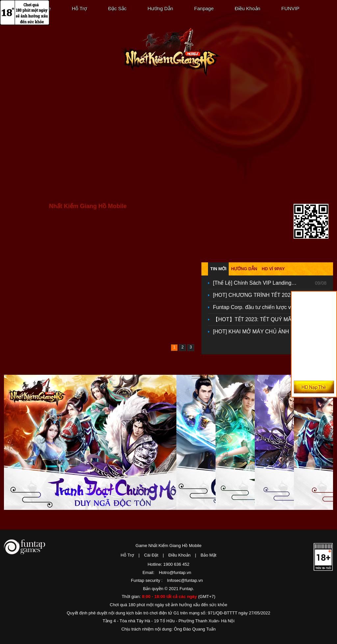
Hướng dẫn (244, 269)
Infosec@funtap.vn (185, 580)
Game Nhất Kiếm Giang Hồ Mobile (168, 546)
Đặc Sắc (117, 8)
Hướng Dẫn (160, 8)
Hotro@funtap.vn (175, 572)
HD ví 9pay (273, 269)
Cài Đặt (151, 555)
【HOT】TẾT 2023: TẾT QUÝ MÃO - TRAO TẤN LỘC (257, 319)
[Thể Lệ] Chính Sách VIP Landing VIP (257, 283)
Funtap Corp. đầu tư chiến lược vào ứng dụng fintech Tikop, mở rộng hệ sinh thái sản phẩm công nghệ (257, 307)
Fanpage (204, 8)
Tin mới (218, 269)
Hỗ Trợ (79, 8)
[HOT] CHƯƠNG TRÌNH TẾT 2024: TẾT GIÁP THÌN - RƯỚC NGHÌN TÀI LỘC (257, 295)
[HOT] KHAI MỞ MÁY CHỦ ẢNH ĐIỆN (257, 332)
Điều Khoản (247, 8)
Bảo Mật (209, 555)
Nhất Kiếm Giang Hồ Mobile (171, 52)
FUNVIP (290, 8)
